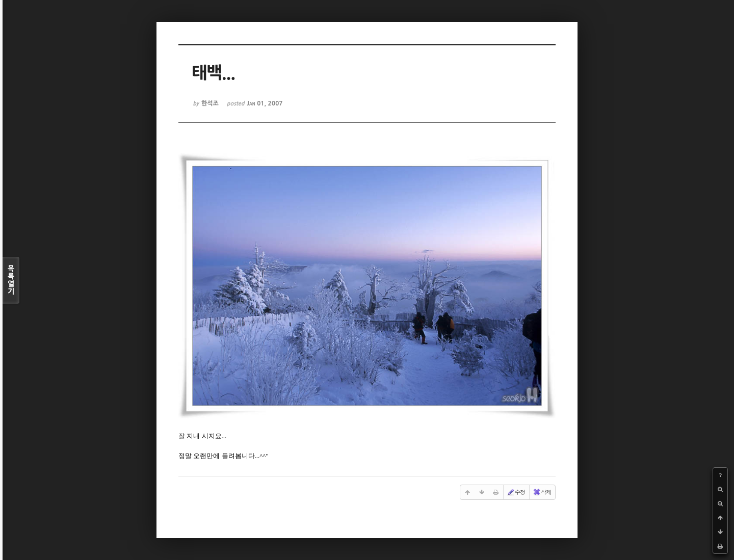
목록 (11, 280)
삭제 (542, 492)
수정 (516, 492)
